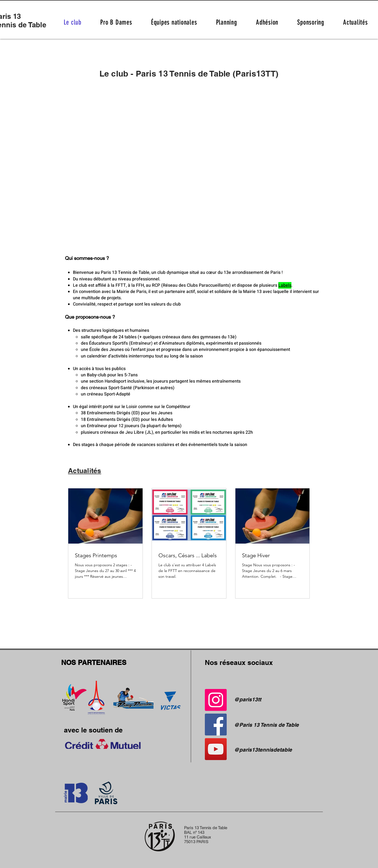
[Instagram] (216, 700)
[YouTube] (216, 749)
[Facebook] (216, 725)
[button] (226, 22)
